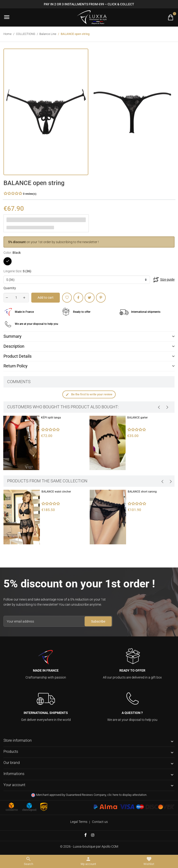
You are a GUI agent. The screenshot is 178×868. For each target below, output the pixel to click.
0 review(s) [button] (30, 194)
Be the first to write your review (89, 395)
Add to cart (46, 298)
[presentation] (159, 407)
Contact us (100, 822)
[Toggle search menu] (29, 861)
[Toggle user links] (88, 861)
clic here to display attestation (127, 795)
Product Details (17, 356)
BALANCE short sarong (142, 492)
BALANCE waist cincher (56, 492)
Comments (19, 382)
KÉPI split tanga (51, 418)
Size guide (167, 279)
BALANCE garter (137, 418)
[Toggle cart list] (171, 17)
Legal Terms (79, 822)
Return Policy (16, 366)
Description (14, 346)
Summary (13, 336)
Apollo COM (110, 846)
